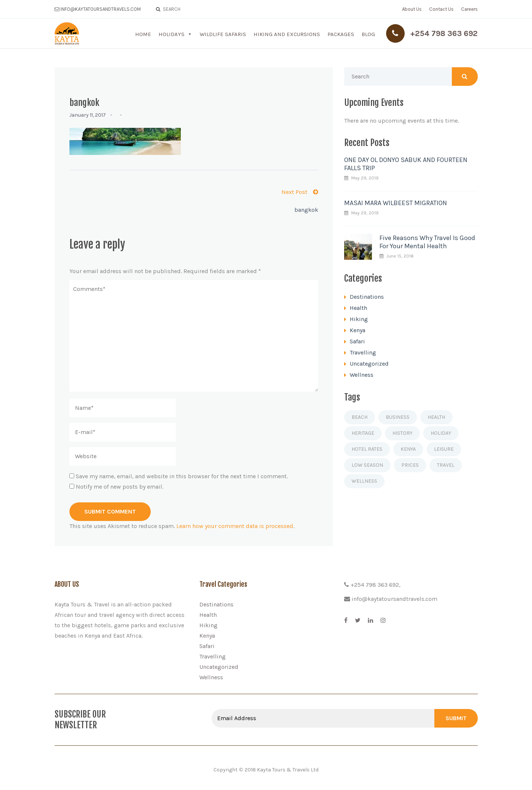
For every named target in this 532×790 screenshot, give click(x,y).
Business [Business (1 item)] (398, 417)
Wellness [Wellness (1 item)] (364, 481)
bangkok (306, 210)
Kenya (358, 330)
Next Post (300, 192)
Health (358, 308)
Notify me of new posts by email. (120, 487)
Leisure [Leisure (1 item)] (444, 449)
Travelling (363, 352)
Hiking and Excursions (287, 34)
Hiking (359, 319)
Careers (469, 9)
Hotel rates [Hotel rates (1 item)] (367, 449)
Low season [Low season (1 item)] (367, 465)
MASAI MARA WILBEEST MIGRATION (396, 203)
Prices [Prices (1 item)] (410, 465)
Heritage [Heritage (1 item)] (363, 433)
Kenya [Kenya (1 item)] (408, 449)
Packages (341, 34)
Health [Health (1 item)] (436, 417)
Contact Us (441, 9)
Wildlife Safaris (223, 34)
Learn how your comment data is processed (235, 526)
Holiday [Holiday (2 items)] (441, 433)
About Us (412, 9)
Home (143, 34)
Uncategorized (369, 364)
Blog (368, 34)
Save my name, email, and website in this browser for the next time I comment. (182, 476)
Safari (357, 341)
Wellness (362, 375)
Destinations (367, 297)
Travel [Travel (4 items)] (446, 465)
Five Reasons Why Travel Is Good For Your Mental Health (427, 242)
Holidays (172, 34)
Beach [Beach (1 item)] (360, 417)
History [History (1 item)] (402, 433)
